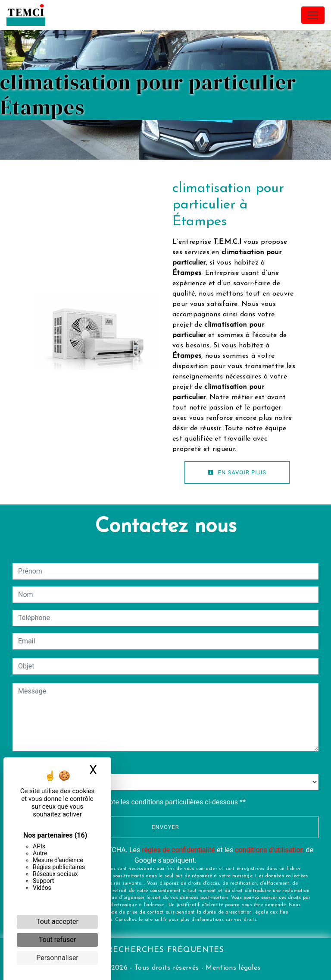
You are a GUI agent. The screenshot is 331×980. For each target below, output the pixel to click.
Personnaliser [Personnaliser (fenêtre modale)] (57, 958)
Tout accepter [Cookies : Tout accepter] (57, 922)
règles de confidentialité (178, 850)
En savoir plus (237, 472)
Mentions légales (232, 968)
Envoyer (165, 827)
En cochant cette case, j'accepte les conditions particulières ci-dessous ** (133, 802)
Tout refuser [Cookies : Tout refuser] (57, 940)
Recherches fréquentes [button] (166, 950)
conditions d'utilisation (269, 850)
